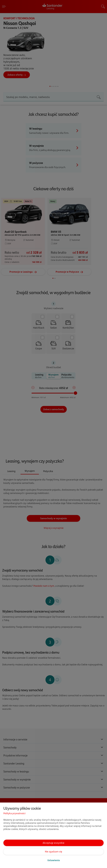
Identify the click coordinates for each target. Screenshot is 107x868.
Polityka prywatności (14, 813)
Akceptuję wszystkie (53, 843)
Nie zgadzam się (53, 852)
